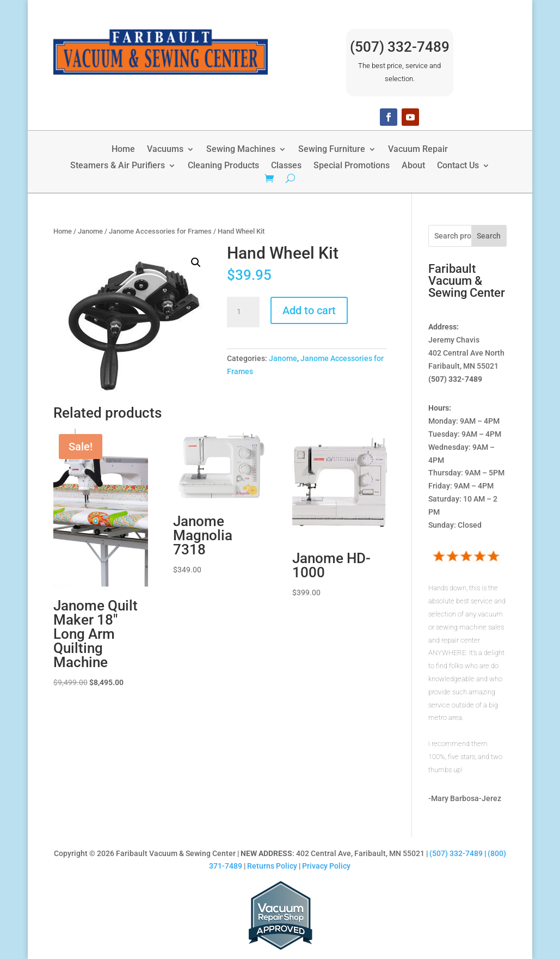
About (413, 166)
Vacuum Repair (418, 150)
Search (489, 236)
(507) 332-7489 (400, 47)
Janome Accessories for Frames (160, 231)
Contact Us (458, 166)
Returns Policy (272, 866)
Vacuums (165, 150)
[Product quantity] (243, 312)
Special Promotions (352, 166)
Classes (286, 166)
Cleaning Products (223, 166)
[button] (196, 262)
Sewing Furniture (332, 150)
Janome (90, 231)
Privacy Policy (326, 866)
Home (123, 150)
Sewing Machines (241, 150)
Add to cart (309, 310)
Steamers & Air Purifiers (118, 166)
